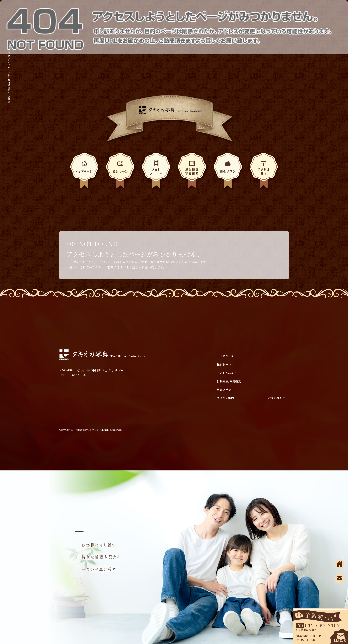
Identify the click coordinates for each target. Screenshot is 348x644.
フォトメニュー (156, 172)
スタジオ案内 (264, 172)
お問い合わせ (277, 398)
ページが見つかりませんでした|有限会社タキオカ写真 (9, 74)
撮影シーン (120, 172)
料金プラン (228, 172)
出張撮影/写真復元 (192, 172)
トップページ (84, 172)
